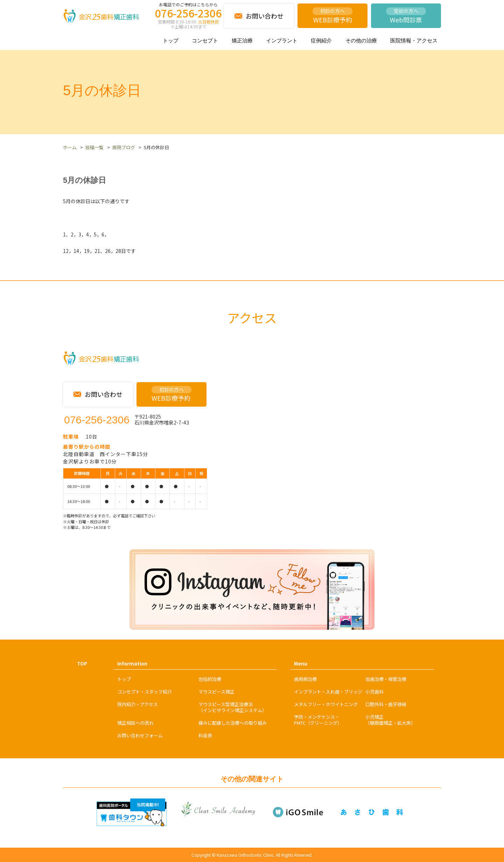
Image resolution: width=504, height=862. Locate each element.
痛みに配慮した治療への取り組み (233, 723)
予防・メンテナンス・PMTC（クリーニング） (318, 720)
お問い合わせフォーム (140, 735)
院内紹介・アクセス (138, 704)
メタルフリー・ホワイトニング (326, 704)
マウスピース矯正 (216, 692)
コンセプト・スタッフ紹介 (145, 692)
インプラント (282, 40)
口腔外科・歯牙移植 (386, 704)
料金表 (205, 735)
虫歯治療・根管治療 (386, 679)
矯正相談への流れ (135, 723)
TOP (82, 664)
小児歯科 (374, 692)
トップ (171, 40)
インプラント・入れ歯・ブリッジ (328, 692)
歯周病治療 (305, 679)
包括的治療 (210, 679)
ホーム (70, 147)
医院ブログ (124, 147)
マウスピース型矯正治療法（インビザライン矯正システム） (233, 707)
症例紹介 (321, 40)
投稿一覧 (94, 147)
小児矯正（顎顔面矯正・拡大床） (390, 720)
